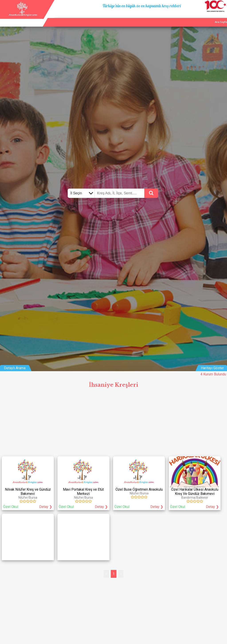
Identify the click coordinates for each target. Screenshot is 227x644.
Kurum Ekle (193, 18)
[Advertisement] (113, 423)
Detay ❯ (46, 507)
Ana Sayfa (175, 18)
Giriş (222, 18)
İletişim (210, 18)
